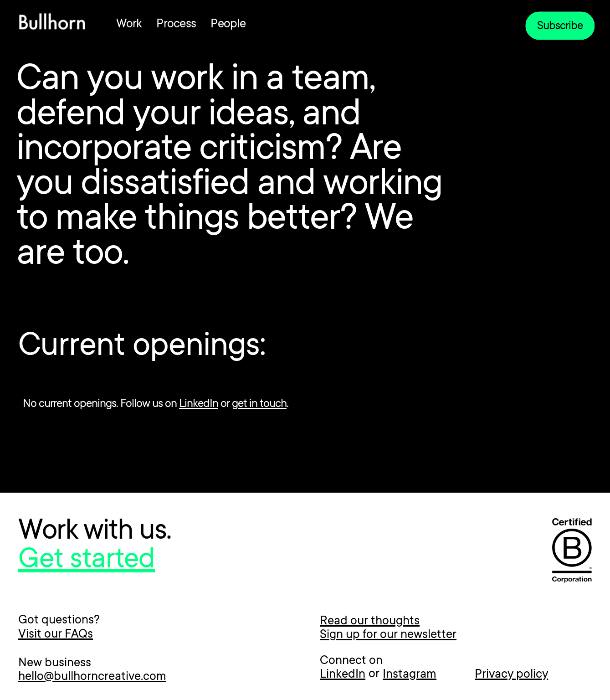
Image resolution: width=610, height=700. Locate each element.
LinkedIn (199, 404)
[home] (52, 24)
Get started (87, 561)
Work (129, 25)
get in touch (259, 404)
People (228, 25)
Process (176, 25)
